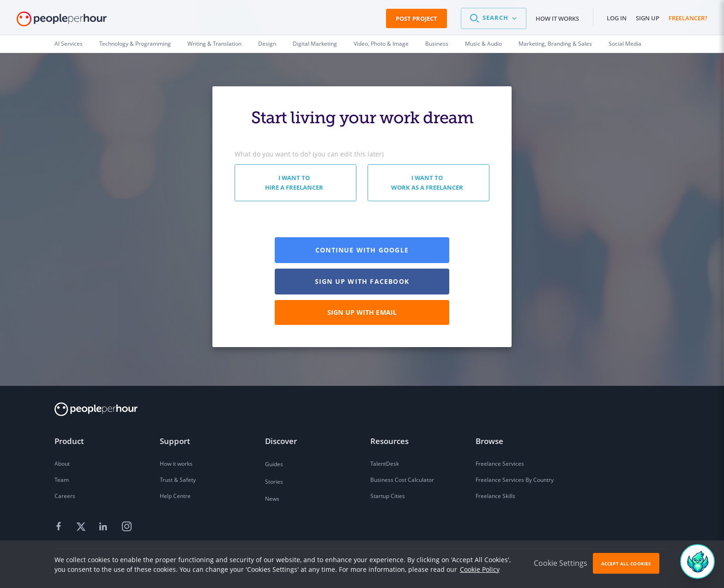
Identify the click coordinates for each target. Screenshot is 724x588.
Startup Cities (388, 496)
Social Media (625, 44)
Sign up (648, 18)
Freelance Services (500, 464)
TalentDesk (385, 464)
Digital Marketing (315, 44)
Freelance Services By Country (515, 480)
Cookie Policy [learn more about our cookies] (480, 569)
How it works (557, 18)
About (62, 464)
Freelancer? (688, 18)
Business (437, 44)
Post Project (416, 18)
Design (267, 44)
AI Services (69, 44)
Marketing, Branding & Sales (555, 44)
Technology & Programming (135, 44)
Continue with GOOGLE (362, 250)
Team (62, 480)
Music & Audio (483, 44)
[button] (494, 18)
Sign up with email (362, 312)
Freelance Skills (495, 496)
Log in (617, 18)
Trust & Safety (178, 480)
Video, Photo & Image (381, 44)
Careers (65, 496)
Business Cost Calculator (402, 480)
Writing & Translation (214, 44)
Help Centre (175, 496)
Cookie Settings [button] (561, 563)
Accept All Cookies (626, 564)
